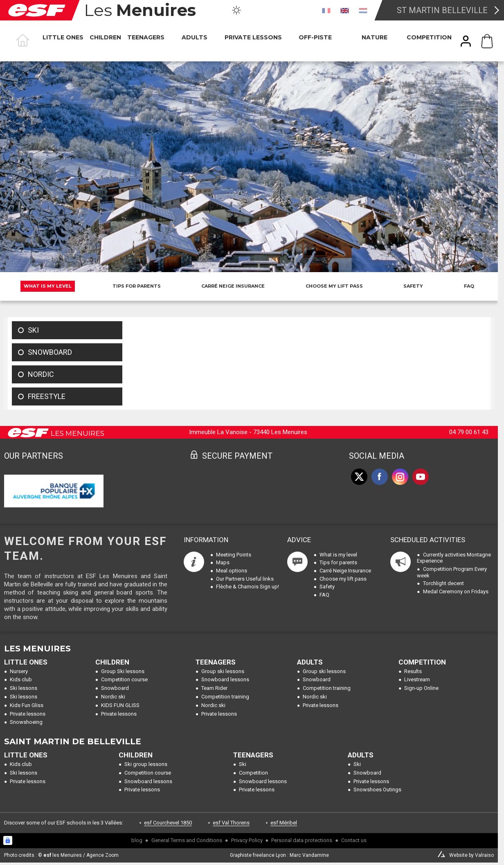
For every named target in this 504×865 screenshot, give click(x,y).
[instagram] (400, 477)
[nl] (363, 10)
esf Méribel (284, 823)
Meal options (232, 571)
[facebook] (380, 477)
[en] (345, 10)
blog (137, 840)
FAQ (469, 286)
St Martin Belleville (442, 10)
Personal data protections (302, 840)
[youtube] (421, 477)
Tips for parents (137, 286)
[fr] (326, 10)
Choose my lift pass (334, 286)
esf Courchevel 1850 (168, 823)
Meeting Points (234, 555)
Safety (413, 286)
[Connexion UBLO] (8, 840)
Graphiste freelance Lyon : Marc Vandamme (279, 855)
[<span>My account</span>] (466, 41)
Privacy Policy (247, 840)
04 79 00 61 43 (469, 432)
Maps (223, 562)
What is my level (48, 286)
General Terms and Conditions (187, 840)
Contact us (354, 840)
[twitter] (359, 477)
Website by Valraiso (471, 855)
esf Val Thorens (231, 823)
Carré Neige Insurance (233, 286)
